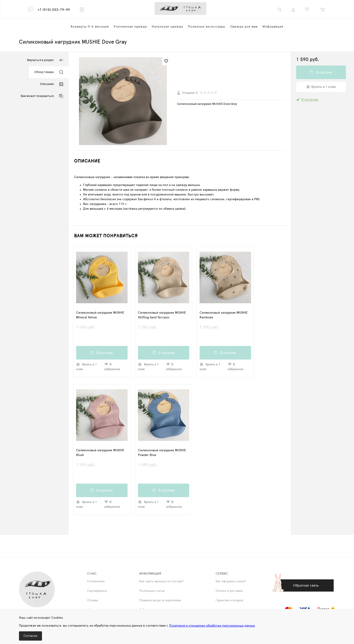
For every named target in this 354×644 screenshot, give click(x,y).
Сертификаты (97, 592)
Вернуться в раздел (45, 60)
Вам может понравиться (42, 96)
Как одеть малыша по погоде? (161, 582)
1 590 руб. (102, 330)
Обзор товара (49, 72)
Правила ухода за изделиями (160, 601)
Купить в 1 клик (86, 367)
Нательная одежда (167, 27)
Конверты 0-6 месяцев (90, 27)
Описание (52, 84)
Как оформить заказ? (231, 582)
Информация (273, 27)
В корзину (102, 353)
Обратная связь (306, 586)
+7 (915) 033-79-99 (54, 10)
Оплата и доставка (229, 592)
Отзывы (93, 601)
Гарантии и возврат (230, 601)
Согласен (30, 636)
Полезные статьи (152, 592)
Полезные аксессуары (207, 27)
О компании (96, 582)
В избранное (112, 367)
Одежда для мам (244, 27)
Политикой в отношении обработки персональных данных (212, 626)
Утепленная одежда (130, 27)
